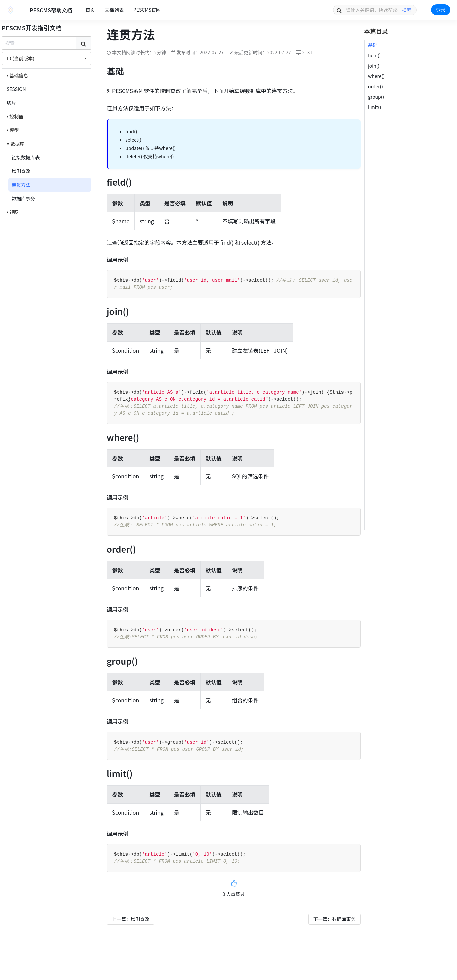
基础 (373, 45)
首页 (90, 10)
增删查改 (21, 171)
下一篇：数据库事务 (334, 919)
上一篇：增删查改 (131, 919)
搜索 (407, 10)
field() (374, 55)
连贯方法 (21, 185)
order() (375, 86)
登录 (441, 10)
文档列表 (114, 10)
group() (376, 97)
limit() (374, 107)
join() (374, 66)
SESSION (16, 89)
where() (376, 76)
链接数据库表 (26, 157)
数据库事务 (23, 198)
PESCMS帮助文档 (51, 10)
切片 (11, 103)
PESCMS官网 (147, 10)
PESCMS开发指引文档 (32, 28)
